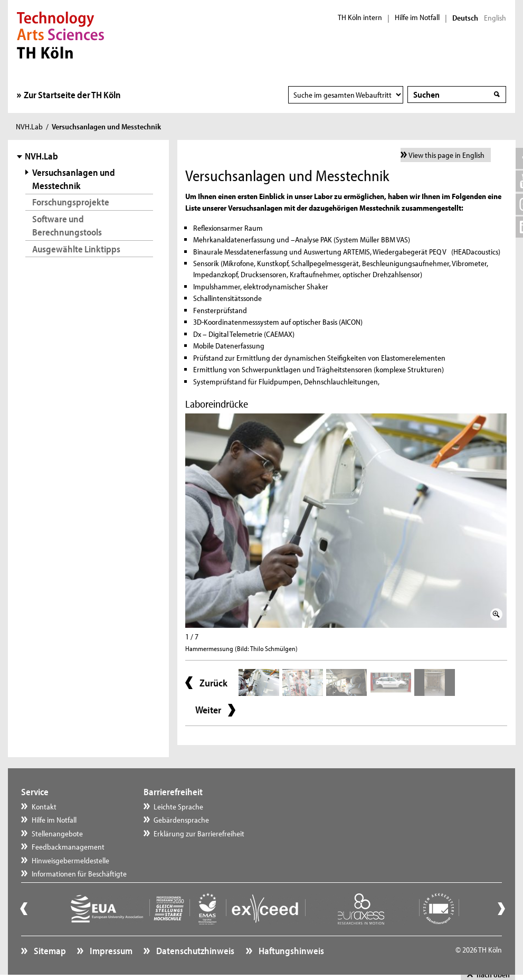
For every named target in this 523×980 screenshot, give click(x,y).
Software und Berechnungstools (67, 225)
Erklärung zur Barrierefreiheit (199, 833)
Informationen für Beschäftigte (79, 874)
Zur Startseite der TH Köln (72, 95)
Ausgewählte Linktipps (76, 249)
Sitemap (49, 951)
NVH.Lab (29, 126)
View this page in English (446, 155)
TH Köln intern (360, 17)
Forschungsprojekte (71, 202)
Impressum (110, 951)
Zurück (213, 683)
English (495, 18)
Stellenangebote (57, 833)
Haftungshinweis (291, 951)
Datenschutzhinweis (194, 951)
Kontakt (44, 807)
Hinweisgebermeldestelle (70, 860)
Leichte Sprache (178, 807)
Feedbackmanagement (68, 847)
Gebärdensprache (181, 820)
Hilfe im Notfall (417, 17)
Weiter (208, 710)
